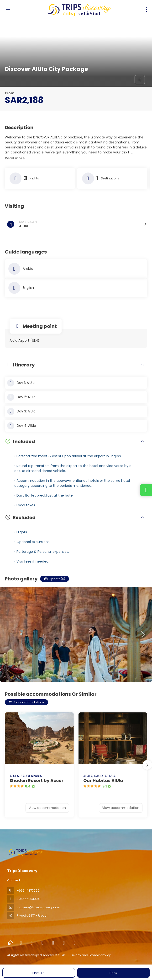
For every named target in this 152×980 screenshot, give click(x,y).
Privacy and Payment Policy (91, 955)
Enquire (39, 973)
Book (113, 973)
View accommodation (47, 808)
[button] (15, 158)
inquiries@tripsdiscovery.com (38, 907)
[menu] (147, 10)
